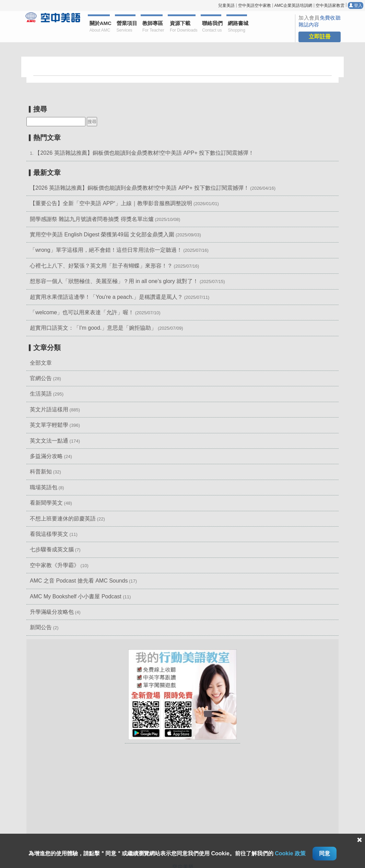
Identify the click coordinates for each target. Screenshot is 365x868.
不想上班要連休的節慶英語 (63, 519)
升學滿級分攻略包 (52, 612)
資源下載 (183, 27)
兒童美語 (226, 5)
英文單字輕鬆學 (49, 425)
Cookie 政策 (290, 853)
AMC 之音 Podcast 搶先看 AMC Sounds (79, 581)
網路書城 (237, 27)
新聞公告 (41, 627)
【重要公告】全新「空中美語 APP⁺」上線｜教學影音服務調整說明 (111, 203)
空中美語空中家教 (255, 5)
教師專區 (152, 27)
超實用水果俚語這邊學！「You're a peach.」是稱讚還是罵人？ (106, 297)
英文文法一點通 (49, 441)
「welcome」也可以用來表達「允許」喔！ (82, 312)
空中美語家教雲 (330, 5)
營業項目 (126, 27)
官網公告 (41, 378)
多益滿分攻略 (46, 456)
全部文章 (41, 363)
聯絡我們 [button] (212, 27)
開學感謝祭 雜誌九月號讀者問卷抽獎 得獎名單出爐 (92, 219)
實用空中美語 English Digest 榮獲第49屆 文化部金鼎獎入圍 (102, 234)
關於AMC (100, 27)
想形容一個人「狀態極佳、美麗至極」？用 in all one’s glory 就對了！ (114, 281)
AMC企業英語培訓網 (293, 5)
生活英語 (41, 394)
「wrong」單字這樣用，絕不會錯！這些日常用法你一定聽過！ (106, 250)
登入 (356, 5)
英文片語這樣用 (49, 409)
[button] (182, 694)
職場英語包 (44, 487)
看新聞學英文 (46, 503)
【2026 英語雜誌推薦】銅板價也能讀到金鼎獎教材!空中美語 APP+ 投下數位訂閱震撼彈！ (144, 153)
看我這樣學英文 (49, 534)
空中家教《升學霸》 (55, 565)
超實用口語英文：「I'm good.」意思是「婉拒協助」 (93, 328)
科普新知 (41, 472)
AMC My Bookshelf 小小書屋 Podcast (76, 596)
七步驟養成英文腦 (52, 549)
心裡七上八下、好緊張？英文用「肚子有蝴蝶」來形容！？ (101, 266)
